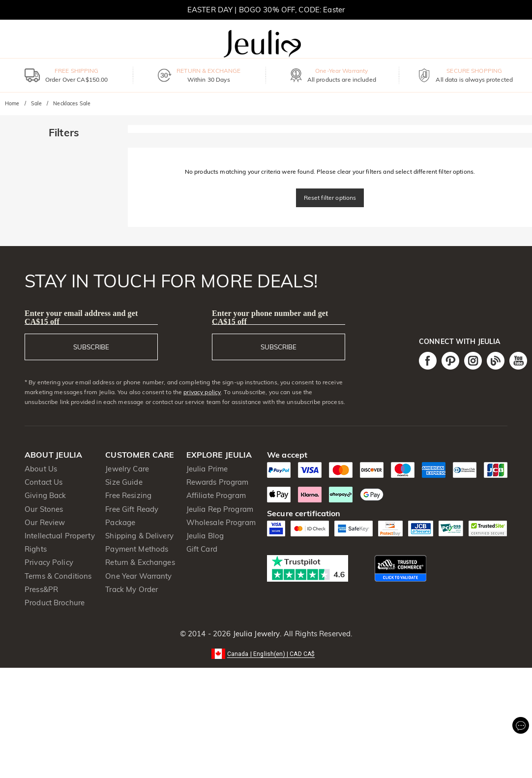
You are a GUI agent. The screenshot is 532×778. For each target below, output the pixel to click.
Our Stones (44, 509)
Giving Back (45, 495)
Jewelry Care (127, 469)
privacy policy (202, 392)
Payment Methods (137, 549)
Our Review (45, 522)
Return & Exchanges (140, 562)
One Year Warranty (138, 576)
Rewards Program (218, 482)
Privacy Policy (49, 562)
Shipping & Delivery (139, 536)
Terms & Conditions (58, 576)
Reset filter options (330, 198)
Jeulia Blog (205, 536)
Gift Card (202, 549)
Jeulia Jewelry (255, 634)
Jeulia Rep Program (220, 509)
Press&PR (41, 589)
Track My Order (132, 589)
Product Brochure (55, 603)
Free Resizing (128, 495)
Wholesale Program (221, 522)
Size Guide (124, 482)
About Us (41, 469)
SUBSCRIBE (91, 347)
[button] (266, 653)
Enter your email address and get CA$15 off (81, 317)
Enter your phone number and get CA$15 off (270, 317)
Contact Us (44, 482)
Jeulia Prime (207, 469)
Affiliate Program (216, 495)
